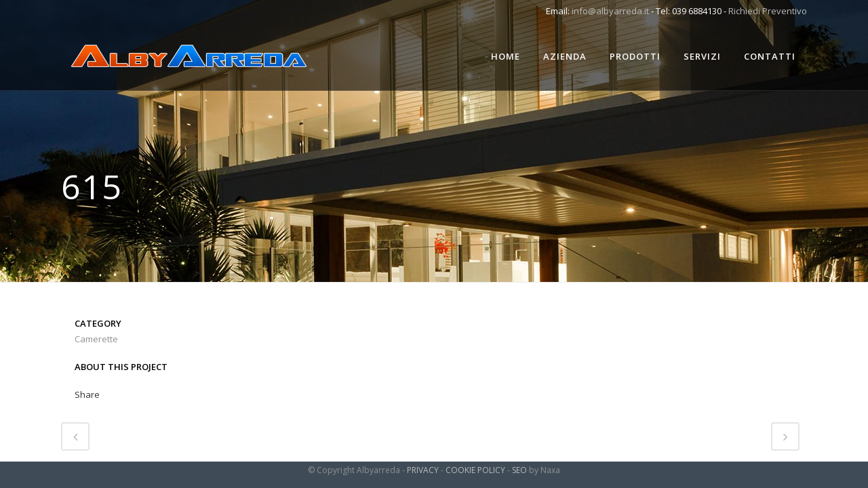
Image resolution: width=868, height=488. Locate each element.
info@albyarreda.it (610, 11)
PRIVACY (423, 470)
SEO (519, 470)
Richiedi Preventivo (768, 11)
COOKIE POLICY (475, 470)
